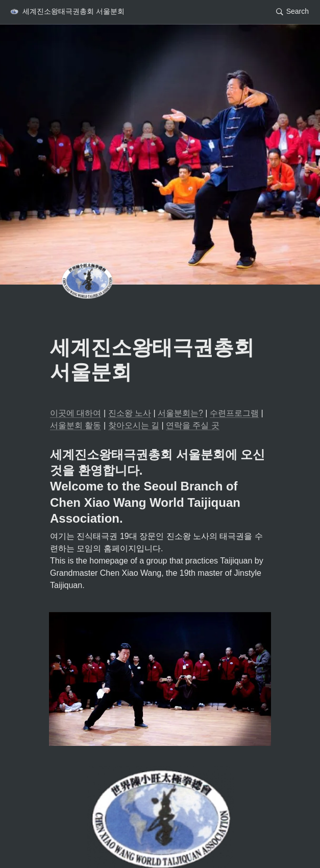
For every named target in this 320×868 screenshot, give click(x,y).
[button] (67, 12)
